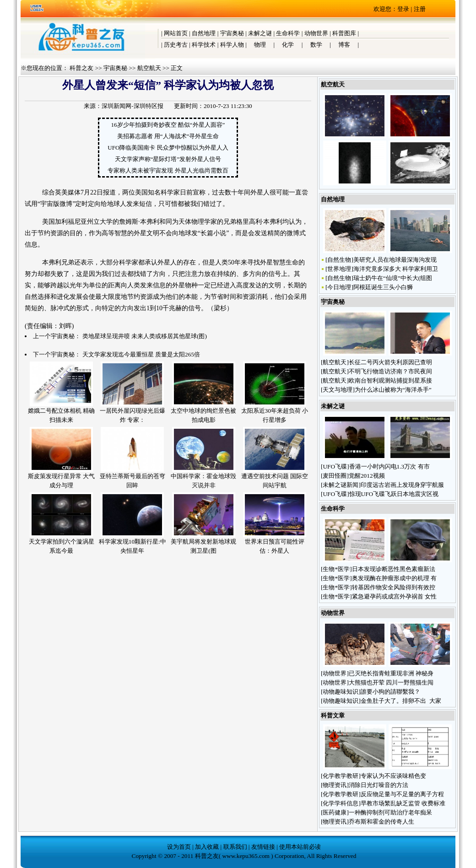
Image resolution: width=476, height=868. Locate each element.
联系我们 (235, 847)
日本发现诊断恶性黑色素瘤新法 (394, 569)
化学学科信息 (341, 803)
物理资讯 (335, 785)
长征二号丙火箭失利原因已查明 (390, 362)
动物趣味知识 (341, 692)
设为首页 (179, 847)
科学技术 (204, 45)
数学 (316, 45)
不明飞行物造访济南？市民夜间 (390, 371)
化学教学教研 (341, 776)
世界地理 (339, 269)
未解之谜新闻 (341, 485)
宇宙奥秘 (232, 33)
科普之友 (81, 68)
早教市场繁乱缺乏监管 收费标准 (403, 803)
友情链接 (263, 847)
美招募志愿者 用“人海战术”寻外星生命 (168, 136)
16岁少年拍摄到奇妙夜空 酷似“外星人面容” (168, 125)
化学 (288, 45)
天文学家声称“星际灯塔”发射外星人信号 (168, 159)
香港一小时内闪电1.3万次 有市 (389, 466)
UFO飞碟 (335, 466)
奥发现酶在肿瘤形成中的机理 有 (394, 578)
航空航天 (149, 68)
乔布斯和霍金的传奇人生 (381, 822)
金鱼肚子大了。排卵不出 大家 (401, 701)
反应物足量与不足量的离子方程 (402, 794)
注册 (420, 9)
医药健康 (335, 812)
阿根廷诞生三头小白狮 (383, 287)
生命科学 (288, 33)
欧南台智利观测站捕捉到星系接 (390, 380)
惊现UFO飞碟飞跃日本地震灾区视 (394, 494)
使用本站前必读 (300, 847)
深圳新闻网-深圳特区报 (132, 106)
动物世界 (316, 33)
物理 (260, 45)
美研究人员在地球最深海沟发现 (395, 260)
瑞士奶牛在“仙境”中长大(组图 (393, 278)
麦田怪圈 (335, 476)
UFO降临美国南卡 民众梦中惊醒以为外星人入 (168, 148)
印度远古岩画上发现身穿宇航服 (402, 485)
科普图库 (344, 33)
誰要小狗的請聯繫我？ (391, 692)
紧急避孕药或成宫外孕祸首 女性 (394, 596)
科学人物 (232, 45)
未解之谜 (260, 33)
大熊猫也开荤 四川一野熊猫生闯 (391, 682)
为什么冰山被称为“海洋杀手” (393, 390)
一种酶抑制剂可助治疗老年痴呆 (390, 812)
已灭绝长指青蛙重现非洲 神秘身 (391, 673)
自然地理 (204, 33)
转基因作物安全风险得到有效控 (394, 587)
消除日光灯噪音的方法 (379, 785)
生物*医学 (336, 569)
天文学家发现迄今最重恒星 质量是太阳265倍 (141, 354)
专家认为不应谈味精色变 (393, 776)
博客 (344, 45)
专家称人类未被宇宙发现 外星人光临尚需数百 (168, 170)
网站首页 (176, 33)
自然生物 (339, 260)
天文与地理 (338, 390)
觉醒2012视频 (367, 476)
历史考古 (176, 45)
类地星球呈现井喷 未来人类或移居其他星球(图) (145, 336)
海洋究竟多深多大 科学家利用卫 (396, 269)
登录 (403, 9)
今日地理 (339, 287)
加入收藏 (207, 847)
